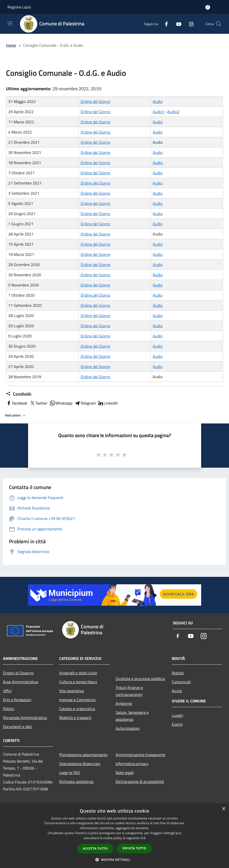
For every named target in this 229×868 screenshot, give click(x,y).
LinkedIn (108, 403)
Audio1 (159, 112)
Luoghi (178, 715)
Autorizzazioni (128, 728)
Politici (9, 709)
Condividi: (19, 394)
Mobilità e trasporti (75, 718)
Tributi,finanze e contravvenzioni (129, 691)
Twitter (38, 403)
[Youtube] (177, 24)
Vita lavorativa (71, 691)
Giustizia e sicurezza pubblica (140, 679)
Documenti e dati (17, 727)
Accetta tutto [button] (95, 848)
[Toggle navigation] (10, 23)
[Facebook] (164, 24)
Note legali (125, 773)
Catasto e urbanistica (77, 709)
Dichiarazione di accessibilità (140, 781)
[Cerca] (219, 24)
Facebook (17, 403)
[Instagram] (189, 24)
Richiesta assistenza (76, 781)
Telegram (85, 403)
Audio (158, 101)
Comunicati (181, 682)
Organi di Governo (18, 673)
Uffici (7, 691)
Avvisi (177, 691)
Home (11, 45)
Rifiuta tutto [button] (134, 848)
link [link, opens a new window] (143, 838)
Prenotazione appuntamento (83, 755)
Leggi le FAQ (70, 773)
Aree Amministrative (21, 682)
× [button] (223, 809)
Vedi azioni (16, 415)
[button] (115, 860)
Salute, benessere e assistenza (132, 716)
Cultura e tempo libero (78, 682)
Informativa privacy (132, 764)
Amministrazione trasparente (140, 755)
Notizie (178, 673)
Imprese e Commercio (77, 700)
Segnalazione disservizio (80, 764)
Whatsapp (61, 403)
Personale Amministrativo (25, 718)
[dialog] (114, 836)
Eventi (177, 724)
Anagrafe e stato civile (78, 673)
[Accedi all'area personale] (208, 7)
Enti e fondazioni (17, 700)
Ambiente (124, 703)
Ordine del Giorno (95, 101)
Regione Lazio (19, 7)
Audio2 (173, 112)
